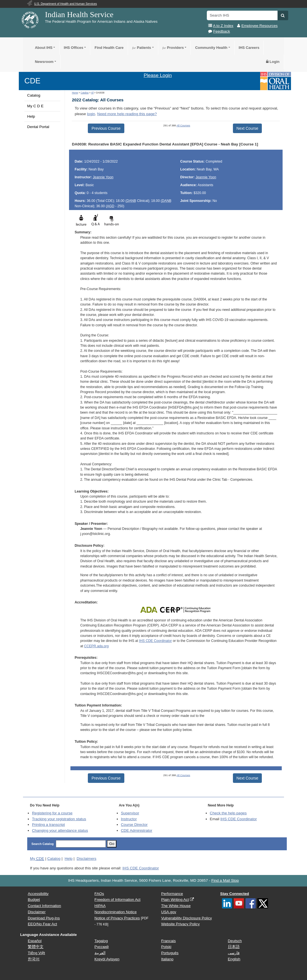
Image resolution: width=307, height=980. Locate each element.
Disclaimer (37, 912)
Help (31, 116)
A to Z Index (223, 26)
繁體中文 (36, 947)
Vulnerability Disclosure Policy (186, 918)
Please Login (158, 75)
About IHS (44, 48)
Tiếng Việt (36, 953)
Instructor (129, 819)
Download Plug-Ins (44, 918)
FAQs (99, 894)
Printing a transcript (48, 825)
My (37, 859)
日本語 (234, 947)
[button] (283, 15)
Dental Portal (38, 127)
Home (75, 93)
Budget (34, 900)
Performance (172, 894)
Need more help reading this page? (127, 114)
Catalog (34, 95)
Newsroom (44, 62)
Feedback (222, 31)
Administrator (137, 830)
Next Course (248, 128)
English (234, 959)
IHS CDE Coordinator (155, 641)
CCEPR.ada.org (97, 646)
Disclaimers (86, 859)
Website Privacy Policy (180, 924)
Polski (166, 947)
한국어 (34, 959)
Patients (142, 48)
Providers (173, 48)
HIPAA (100, 906)
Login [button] (273, 62)
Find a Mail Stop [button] (225, 880)
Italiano (167, 959)
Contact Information (44, 906)
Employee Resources (259, 26)
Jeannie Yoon (103, 177)
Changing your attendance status (60, 830)
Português (170, 953)
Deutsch (235, 941)
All (92, 93)
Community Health (211, 48)
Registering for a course (52, 813)
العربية (100, 953)
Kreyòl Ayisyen (107, 959)
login (91, 114)
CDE (32, 81)
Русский (102, 947)
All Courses (183, 125)
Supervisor (130, 813)
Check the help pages (228, 813)
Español (35, 941)
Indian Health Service (79, 14)
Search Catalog (43, 844)
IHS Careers (249, 48)
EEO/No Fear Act (42, 924)
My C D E (35, 106)
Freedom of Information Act (118, 900)
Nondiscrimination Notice (116, 912)
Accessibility (38, 894)
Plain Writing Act (175, 900)
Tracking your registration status (59, 819)
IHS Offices (73, 48)
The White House (176, 906)
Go (112, 844)
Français (168, 941)
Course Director (134, 825)
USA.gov (169, 912)
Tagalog (101, 941)
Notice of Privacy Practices (117, 918)
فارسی (234, 953)
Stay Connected (235, 894)
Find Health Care (109, 48)
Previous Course (106, 128)
